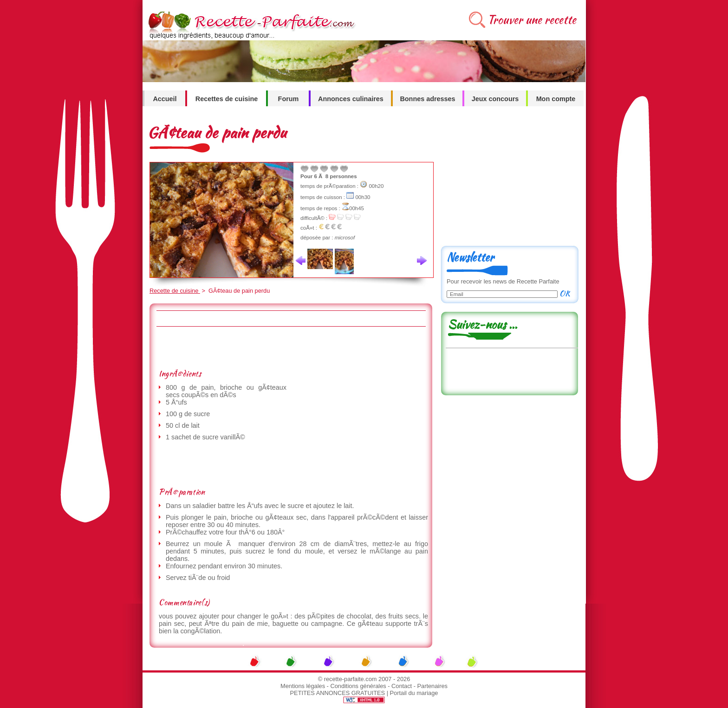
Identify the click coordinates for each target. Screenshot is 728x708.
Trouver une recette (532, 20)
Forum (289, 99)
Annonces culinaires (351, 99)
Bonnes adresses (427, 99)
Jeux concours (495, 99)
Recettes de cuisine (227, 99)
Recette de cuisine (175, 291)
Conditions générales (358, 686)
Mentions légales (303, 686)
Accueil (165, 99)
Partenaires (432, 686)
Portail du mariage (414, 693)
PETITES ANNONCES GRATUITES (338, 693)
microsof (345, 238)
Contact (402, 686)
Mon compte (556, 99)
